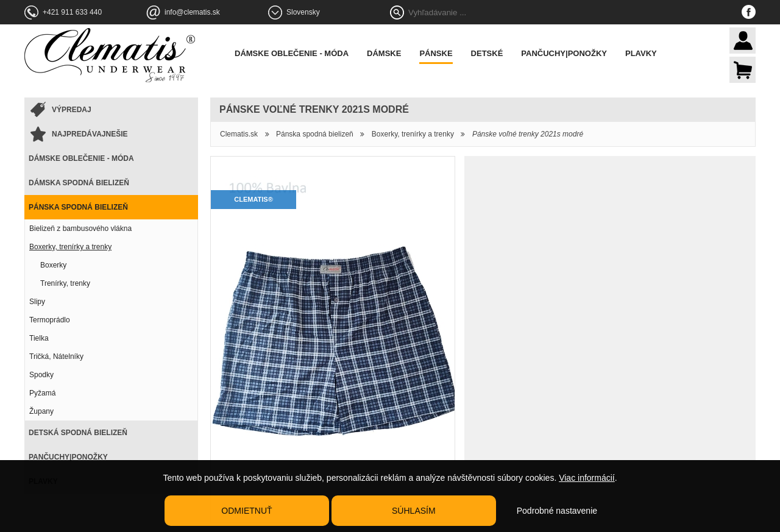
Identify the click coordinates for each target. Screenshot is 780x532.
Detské (487, 53)
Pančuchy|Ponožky (564, 53)
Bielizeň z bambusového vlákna (80, 229)
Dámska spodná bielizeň (79, 183)
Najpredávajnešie (90, 134)
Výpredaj (72, 110)
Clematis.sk (239, 134)
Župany (41, 411)
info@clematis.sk (192, 12)
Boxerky (53, 265)
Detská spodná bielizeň (78, 433)
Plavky (641, 53)
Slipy (37, 302)
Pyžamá (42, 393)
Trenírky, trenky (65, 283)
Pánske (436, 53)
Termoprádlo (50, 320)
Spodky (41, 375)
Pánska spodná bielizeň (78, 207)
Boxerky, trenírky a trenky (70, 247)
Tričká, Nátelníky (56, 356)
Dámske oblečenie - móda (292, 53)
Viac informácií (587, 478)
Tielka (39, 338)
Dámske (384, 53)
